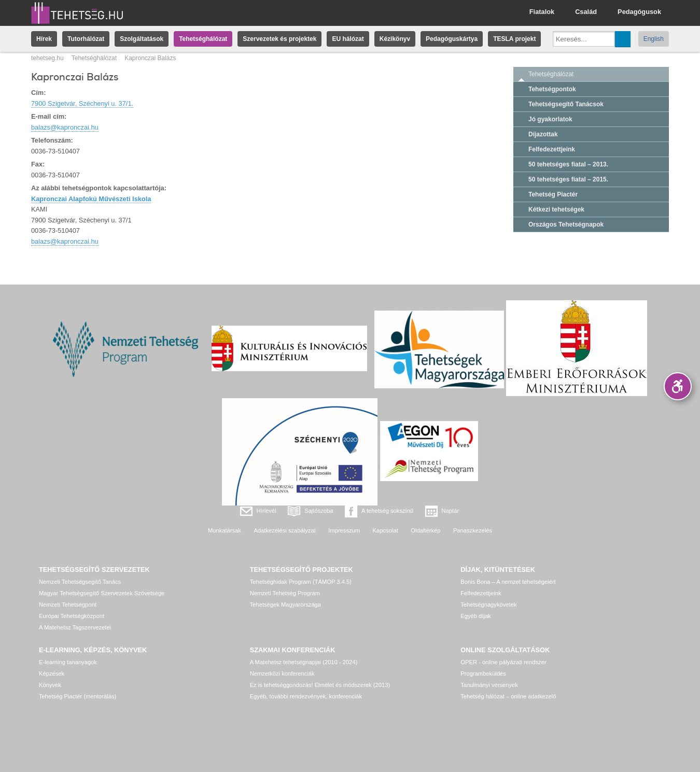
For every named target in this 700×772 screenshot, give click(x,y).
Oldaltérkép (425, 530)
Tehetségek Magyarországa (285, 605)
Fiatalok (542, 12)
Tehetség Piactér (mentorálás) (78, 696)
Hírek (44, 39)
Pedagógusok (639, 12)
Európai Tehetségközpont (72, 616)
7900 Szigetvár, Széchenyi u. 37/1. (82, 103)
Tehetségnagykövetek (488, 605)
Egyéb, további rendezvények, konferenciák (306, 696)
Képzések (52, 673)
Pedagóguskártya (452, 39)
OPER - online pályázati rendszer (503, 662)
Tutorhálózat (86, 39)
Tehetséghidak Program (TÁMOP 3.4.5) (301, 582)
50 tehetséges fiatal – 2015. (568, 179)
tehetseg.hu (47, 58)
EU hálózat (348, 39)
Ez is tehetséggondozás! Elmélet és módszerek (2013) (320, 685)
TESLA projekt (514, 39)
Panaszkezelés (473, 530)
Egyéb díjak (475, 616)
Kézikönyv (395, 39)
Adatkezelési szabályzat (284, 530)
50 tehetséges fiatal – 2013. (568, 164)
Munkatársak (225, 530)
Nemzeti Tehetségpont (68, 605)
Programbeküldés (483, 673)
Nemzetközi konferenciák (282, 673)
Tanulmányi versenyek (489, 685)
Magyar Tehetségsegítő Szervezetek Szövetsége (102, 593)
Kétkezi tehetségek (556, 209)
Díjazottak (543, 134)
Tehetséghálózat (203, 39)
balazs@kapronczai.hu (65, 127)
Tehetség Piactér (553, 194)
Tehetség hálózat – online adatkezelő (508, 696)
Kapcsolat (386, 530)
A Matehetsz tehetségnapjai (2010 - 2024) (304, 662)
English (654, 39)
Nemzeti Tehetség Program (285, 593)
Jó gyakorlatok (550, 119)
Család (586, 12)
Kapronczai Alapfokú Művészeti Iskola (91, 199)
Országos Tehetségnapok (566, 224)
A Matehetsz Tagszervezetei (75, 627)
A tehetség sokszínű (387, 511)
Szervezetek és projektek (279, 39)
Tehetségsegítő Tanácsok (566, 104)
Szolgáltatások (142, 39)
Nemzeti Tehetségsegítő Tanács (80, 582)
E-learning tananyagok (68, 662)
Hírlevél (267, 511)
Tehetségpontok (552, 89)
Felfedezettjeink (552, 149)
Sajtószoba (319, 511)
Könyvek (50, 685)
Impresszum (344, 530)
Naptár (451, 511)
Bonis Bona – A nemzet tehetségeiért (508, 582)
